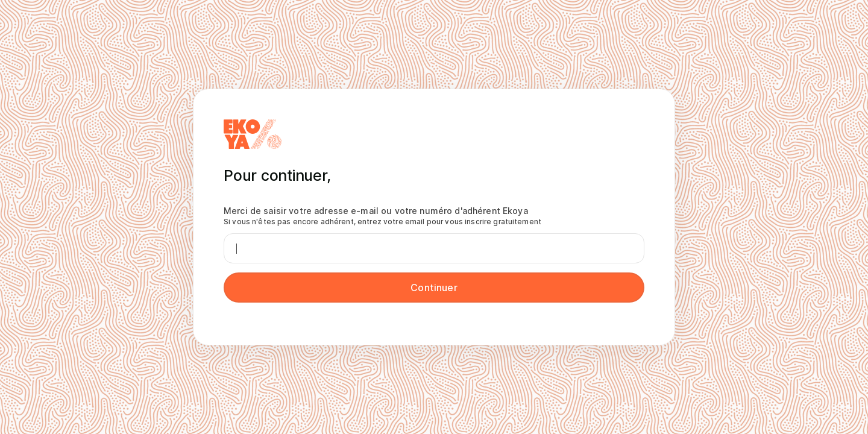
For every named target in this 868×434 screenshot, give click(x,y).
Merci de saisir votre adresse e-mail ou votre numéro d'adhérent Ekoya (382, 216)
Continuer (434, 288)
